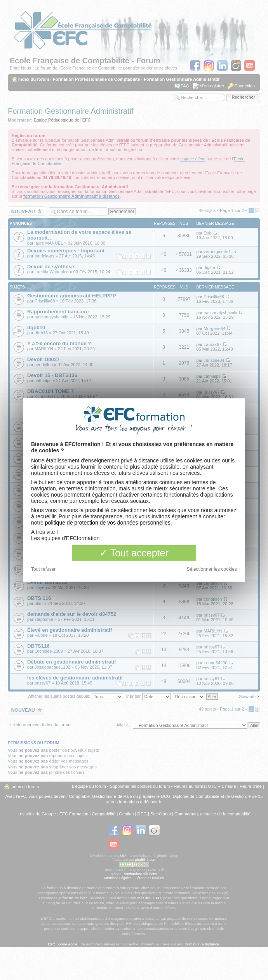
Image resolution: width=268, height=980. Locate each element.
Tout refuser (43, 569)
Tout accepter (134, 553)
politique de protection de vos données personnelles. (109, 523)
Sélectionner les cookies (212, 569)
